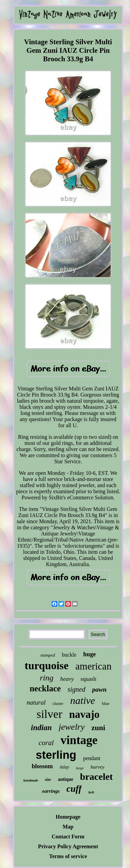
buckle (69, 655)
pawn (99, 689)
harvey (98, 767)
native (83, 700)
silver (49, 714)
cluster (58, 704)
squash (88, 679)
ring (47, 678)
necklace (45, 688)
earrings (51, 791)
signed (77, 689)
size (48, 779)
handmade (31, 780)
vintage (79, 740)
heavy (67, 679)
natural (36, 702)
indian (41, 728)
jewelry (72, 727)
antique (66, 779)
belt (91, 792)
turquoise (46, 665)
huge (89, 654)
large (80, 768)
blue (105, 703)
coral (46, 743)
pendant (92, 758)
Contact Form (68, 837)
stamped (47, 655)
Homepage (68, 817)
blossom (42, 766)
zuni (98, 728)
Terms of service (68, 856)
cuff (74, 789)
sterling (56, 755)
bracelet (96, 777)
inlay (64, 767)
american (93, 666)
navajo (84, 714)
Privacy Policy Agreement (68, 846)
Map (68, 827)
